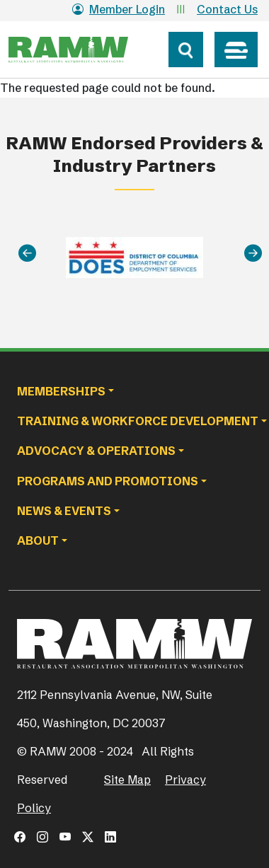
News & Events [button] (64, 511)
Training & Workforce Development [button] (138, 421)
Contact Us (227, 9)
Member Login (119, 9)
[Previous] (27, 254)
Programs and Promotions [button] (108, 481)
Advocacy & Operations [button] (96, 451)
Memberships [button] (61, 391)
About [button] (38, 540)
